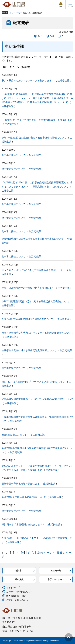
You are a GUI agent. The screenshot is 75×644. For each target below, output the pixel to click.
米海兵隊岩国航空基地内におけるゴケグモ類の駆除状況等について (37, 333)
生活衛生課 (63, 81)
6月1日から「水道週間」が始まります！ (23, 525)
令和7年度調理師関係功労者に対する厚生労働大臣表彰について (36, 302)
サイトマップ (13, 588)
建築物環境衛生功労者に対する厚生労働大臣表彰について (33, 239)
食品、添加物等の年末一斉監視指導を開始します (28, 288)
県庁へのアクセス (56, 579)
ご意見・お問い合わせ (17, 600)
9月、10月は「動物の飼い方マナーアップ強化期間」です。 (33, 382)
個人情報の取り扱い (16, 596)
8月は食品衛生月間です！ (15, 435)
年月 (40, 36)
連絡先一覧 (56, 571)
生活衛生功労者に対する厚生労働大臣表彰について (29, 350)
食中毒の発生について (14, 155)
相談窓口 (19, 571)
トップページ (15, 13)
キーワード (67, 36)
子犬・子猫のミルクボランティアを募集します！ (28, 81)
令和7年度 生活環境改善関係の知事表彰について (28, 319)
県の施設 (19, 579)
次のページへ (46, 553)
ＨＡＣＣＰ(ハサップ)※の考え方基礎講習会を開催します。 (33, 270)
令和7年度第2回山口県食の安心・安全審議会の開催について (34, 138)
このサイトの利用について (20, 592)
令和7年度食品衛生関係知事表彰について (24, 497)
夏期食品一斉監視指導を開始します (21, 484)
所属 (52, 36)
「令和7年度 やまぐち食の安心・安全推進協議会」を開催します (37, 120)
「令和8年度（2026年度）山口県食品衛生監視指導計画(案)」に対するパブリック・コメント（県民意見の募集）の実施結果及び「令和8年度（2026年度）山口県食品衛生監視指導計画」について (37, 98)
